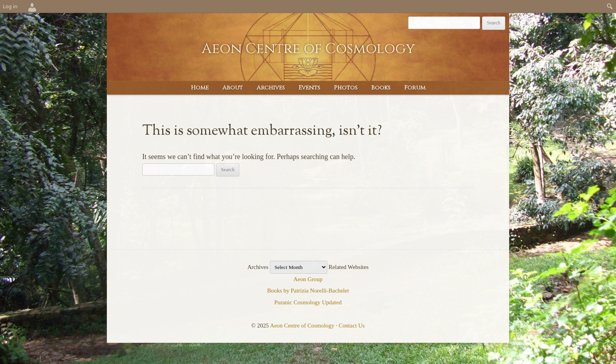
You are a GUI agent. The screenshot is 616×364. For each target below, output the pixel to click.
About (233, 88)
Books (381, 88)
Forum (415, 88)
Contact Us (352, 326)
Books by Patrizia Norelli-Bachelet (308, 291)
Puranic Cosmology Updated (308, 302)
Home (200, 88)
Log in (10, 6)
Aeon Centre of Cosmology (308, 49)
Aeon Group (308, 279)
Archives (271, 88)
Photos (346, 88)
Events (309, 88)
